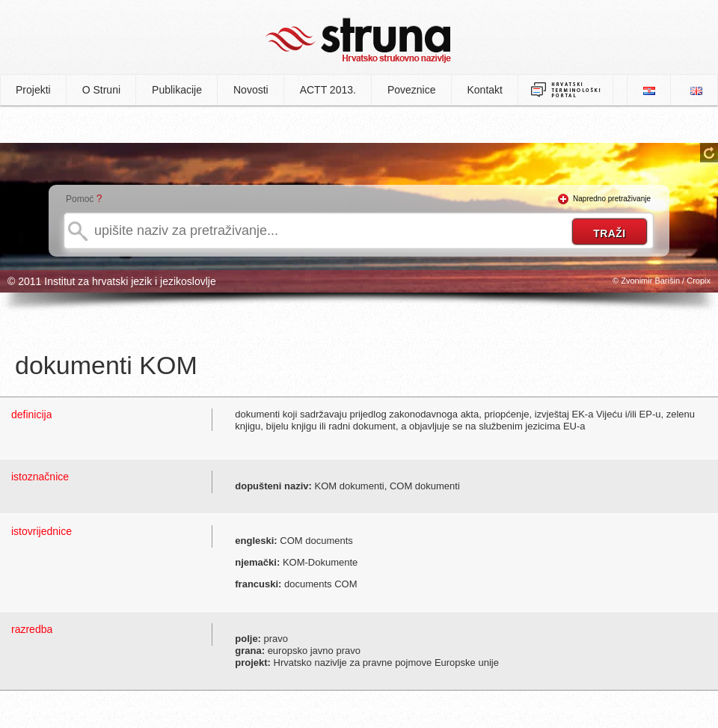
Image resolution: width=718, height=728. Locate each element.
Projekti (33, 90)
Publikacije (177, 90)
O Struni (101, 90)
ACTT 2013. (328, 90)
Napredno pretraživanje (612, 199)
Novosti (251, 90)
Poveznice (412, 90)
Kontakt (485, 90)
